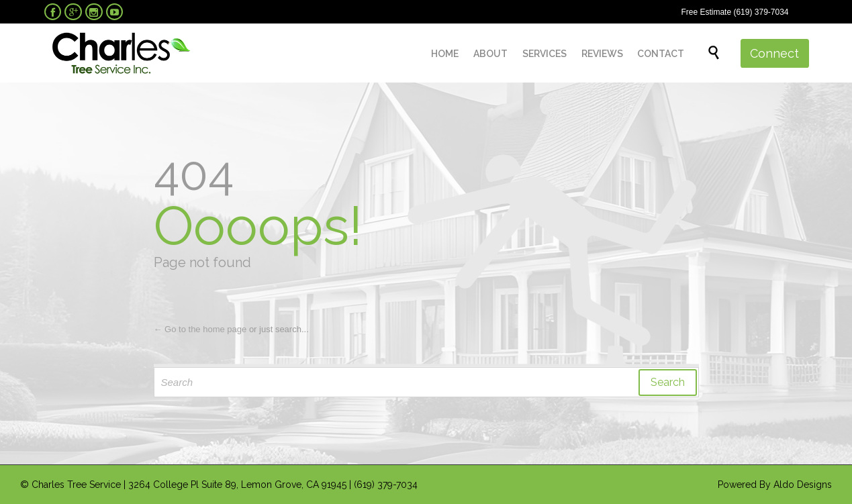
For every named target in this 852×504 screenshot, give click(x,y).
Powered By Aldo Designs (775, 485)
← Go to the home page (200, 329)
